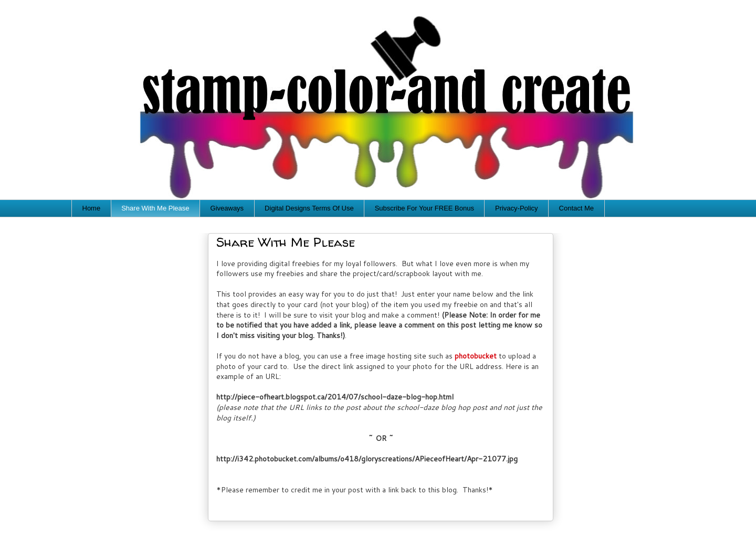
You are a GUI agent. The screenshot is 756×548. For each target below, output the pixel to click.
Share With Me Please (155, 208)
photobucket (476, 356)
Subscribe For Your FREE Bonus (424, 208)
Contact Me (576, 208)
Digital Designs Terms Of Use (309, 208)
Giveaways (227, 208)
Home (92, 208)
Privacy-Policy (517, 208)
